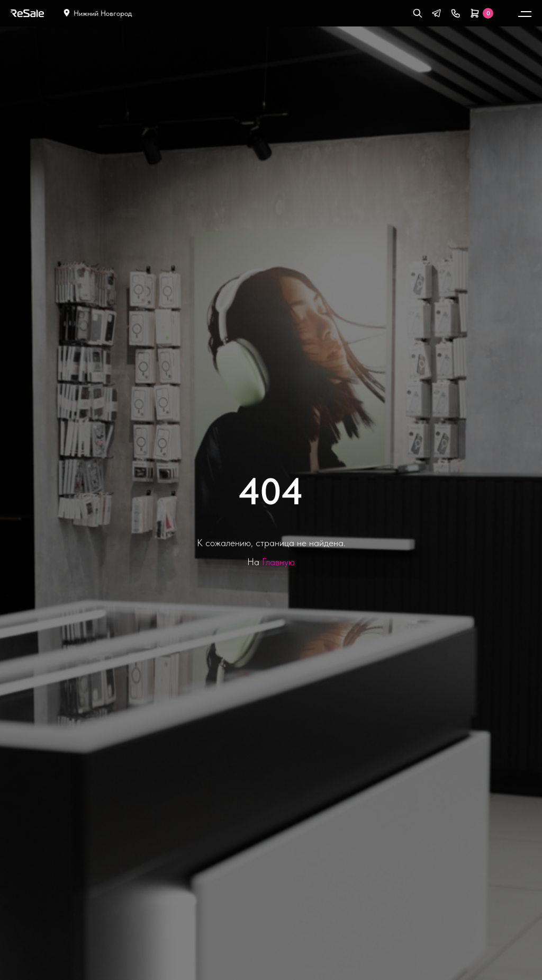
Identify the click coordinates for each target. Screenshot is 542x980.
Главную (278, 562)
